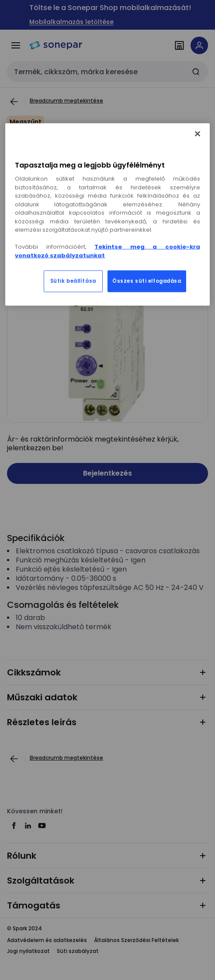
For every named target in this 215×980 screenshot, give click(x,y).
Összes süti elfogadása (147, 281)
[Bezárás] (198, 134)
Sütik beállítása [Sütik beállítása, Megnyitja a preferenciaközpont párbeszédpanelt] (73, 281)
